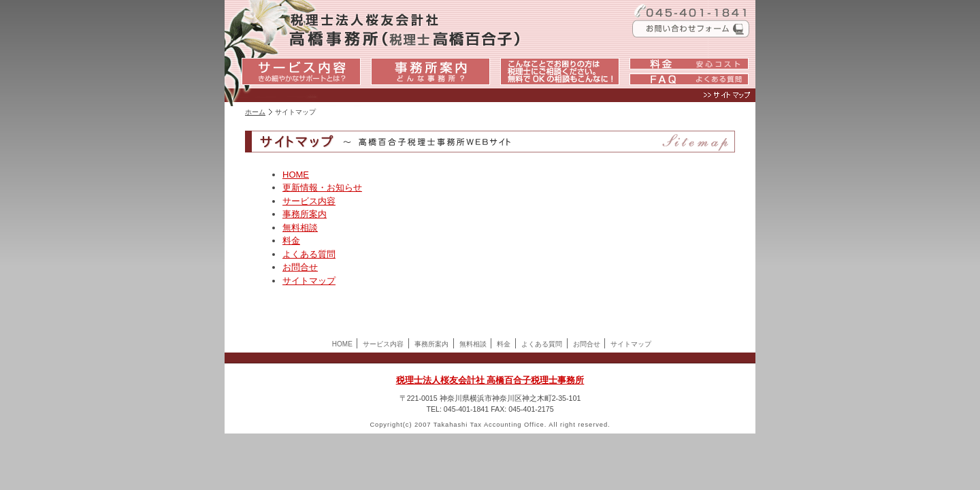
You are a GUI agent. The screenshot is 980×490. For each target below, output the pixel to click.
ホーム (255, 112)
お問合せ (300, 267)
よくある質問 (309, 254)
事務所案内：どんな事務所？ (430, 71)
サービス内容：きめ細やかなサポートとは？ (301, 71)
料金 (291, 241)
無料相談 (300, 228)
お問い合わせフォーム (687, 29)
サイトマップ (488, 99)
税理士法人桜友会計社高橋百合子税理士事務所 (361, 27)
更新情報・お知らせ (322, 187)
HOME (296, 175)
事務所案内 (305, 214)
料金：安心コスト (689, 65)
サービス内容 (309, 201)
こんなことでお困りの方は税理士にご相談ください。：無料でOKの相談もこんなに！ (560, 71)
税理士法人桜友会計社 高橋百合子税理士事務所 (490, 380)
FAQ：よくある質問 (689, 80)
